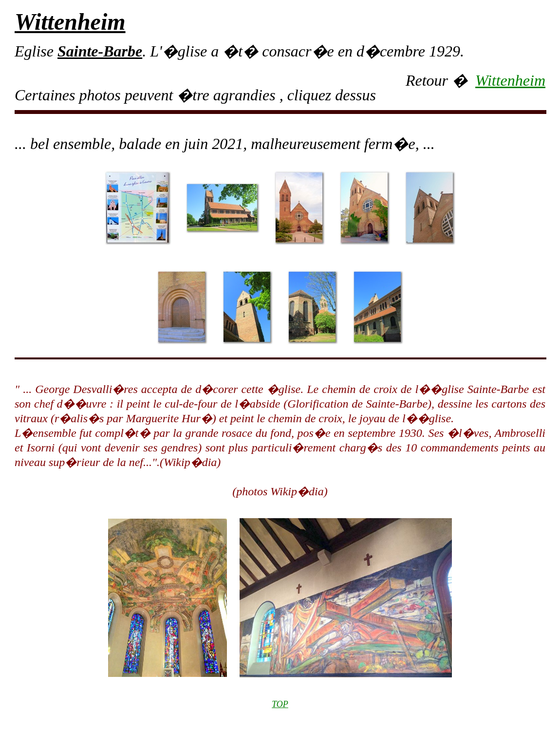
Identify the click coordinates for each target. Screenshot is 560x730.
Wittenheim (510, 80)
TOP (280, 704)
